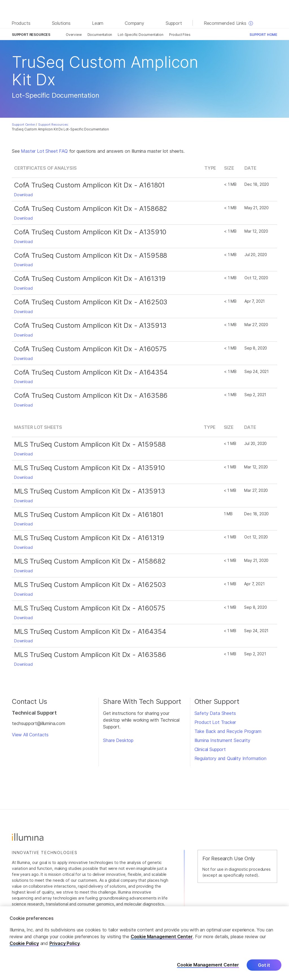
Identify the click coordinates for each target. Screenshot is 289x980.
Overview (74, 35)
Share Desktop (118, 740)
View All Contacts (30, 735)
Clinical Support (210, 749)
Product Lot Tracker (215, 722)
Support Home (263, 35)
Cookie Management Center (162, 937)
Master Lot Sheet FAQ (44, 151)
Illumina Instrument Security (222, 740)
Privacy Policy (65, 943)
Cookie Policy (24, 943)
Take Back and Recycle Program (228, 731)
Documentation (100, 35)
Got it (264, 965)
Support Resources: (53, 125)
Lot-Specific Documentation (140, 35)
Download (23, 195)
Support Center (24, 125)
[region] (144, 943)
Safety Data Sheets (215, 713)
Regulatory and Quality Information (230, 758)
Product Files (180, 35)
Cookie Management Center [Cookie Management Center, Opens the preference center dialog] (208, 965)
